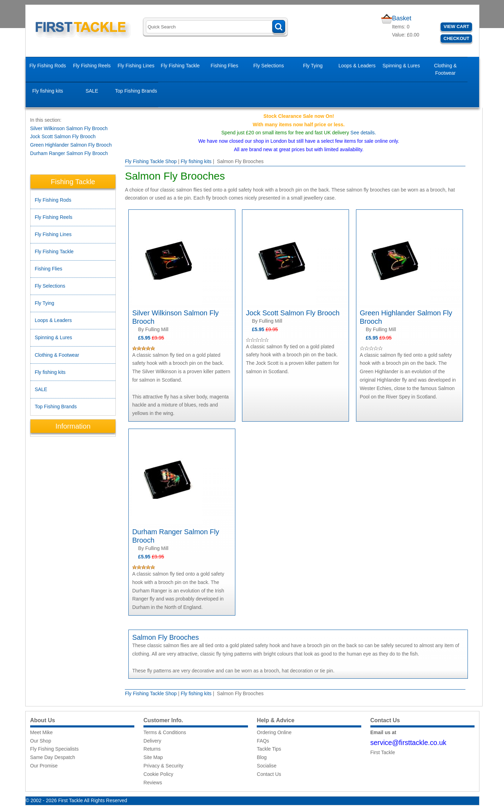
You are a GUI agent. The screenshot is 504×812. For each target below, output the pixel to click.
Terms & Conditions (165, 732)
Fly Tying (313, 66)
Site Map (153, 757)
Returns (152, 749)
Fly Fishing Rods (48, 66)
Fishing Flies (225, 66)
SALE (92, 91)
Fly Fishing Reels (92, 66)
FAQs (263, 741)
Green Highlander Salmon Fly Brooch (71, 145)
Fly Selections (268, 66)
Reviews (153, 783)
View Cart (456, 26)
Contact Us (269, 774)
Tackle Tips (269, 749)
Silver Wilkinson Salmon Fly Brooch (69, 128)
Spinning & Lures (401, 66)
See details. (363, 133)
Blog (262, 757)
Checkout (457, 38)
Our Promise (44, 766)
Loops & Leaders (357, 66)
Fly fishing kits (48, 91)
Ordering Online (274, 732)
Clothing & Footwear (446, 69)
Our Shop (41, 741)
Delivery (152, 741)
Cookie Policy (158, 774)
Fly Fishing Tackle (180, 66)
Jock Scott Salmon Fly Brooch (63, 136)
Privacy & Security (163, 766)
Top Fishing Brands (136, 91)
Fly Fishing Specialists (55, 749)
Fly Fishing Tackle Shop (151, 161)
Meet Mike (42, 732)
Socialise (267, 766)
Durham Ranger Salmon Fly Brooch (69, 153)
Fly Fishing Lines (136, 66)
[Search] (216, 27)
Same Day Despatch (53, 757)
